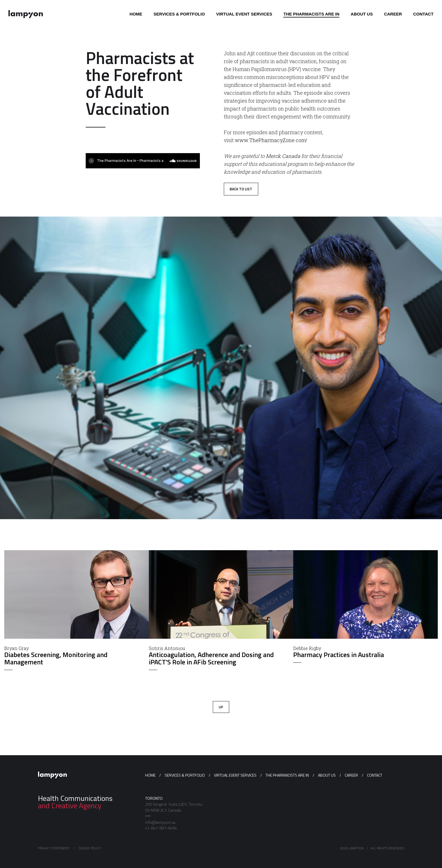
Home (150, 775)
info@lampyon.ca (160, 822)
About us (327, 775)
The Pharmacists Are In (287, 775)
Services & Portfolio (185, 775)
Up (221, 707)
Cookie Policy (90, 848)
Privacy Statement (54, 848)
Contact (375, 775)
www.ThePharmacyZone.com (270, 140)
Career (351, 775)
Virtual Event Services (235, 775)
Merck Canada (283, 156)
